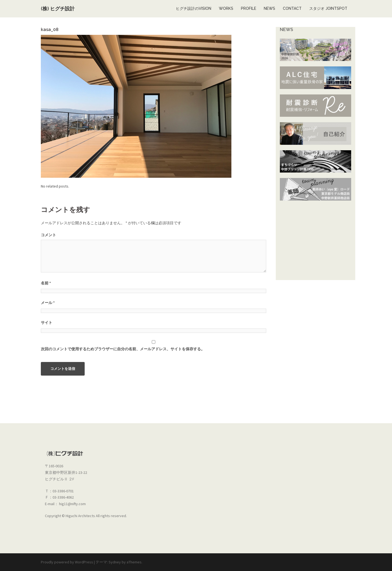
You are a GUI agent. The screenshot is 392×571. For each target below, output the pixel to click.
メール (48, 303)
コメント (48, 235)
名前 (46, 283)
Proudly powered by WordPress (67, 562)
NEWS (269, 8)
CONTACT (292, 8)
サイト (47, 323)
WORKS (226, 8)
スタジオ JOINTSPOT (328, 8)
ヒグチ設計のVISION (194, 8)
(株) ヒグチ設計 (58, 9)
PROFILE (249, 8)
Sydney (115, 562)
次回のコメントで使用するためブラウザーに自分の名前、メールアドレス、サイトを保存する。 (123, 349)
